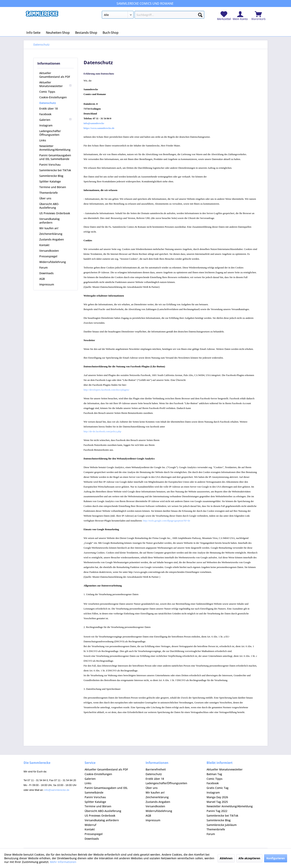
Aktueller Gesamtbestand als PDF (55, 75)
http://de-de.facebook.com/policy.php (102, 431)
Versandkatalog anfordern (49, 221)
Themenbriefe (48, 193)
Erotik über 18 (48, 108)
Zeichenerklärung (51, 234)
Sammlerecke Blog (51, 176)
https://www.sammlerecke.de (99, 128)
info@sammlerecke (94, 123)
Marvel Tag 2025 (217, 802)
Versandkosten (49, 251)
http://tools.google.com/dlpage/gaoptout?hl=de (166, 521)
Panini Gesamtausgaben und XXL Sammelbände (55, 157)
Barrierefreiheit (156, 769)
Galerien (56, 120)
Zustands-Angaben (52, 239)
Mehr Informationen (63, 862)
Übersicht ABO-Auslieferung (49, 206)
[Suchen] (200, 14)
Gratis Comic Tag (218, 788)
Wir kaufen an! (49, 228)
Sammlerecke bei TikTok (55, 170)
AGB (42, 279)
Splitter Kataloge (50, 181)
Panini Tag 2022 (217, 811)
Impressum (47, 284)
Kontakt (44, 245)
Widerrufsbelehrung (53, 262)
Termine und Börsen (53, 187)
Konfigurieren (276, 858)
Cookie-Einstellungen (53, 97)
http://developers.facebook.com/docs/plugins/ (107, 390)
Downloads (46, 273)
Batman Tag (214, 774)
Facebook (45, 114)
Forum (43, 268)
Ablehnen (226, 858)
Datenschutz (48, 103)
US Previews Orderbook (55, 213)
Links (43, 140)
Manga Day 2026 (217, 797)
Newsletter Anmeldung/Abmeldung (55, 148)
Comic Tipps (47, 92)
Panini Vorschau (50, 165)
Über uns (45, 198)
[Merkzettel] (224, 16)
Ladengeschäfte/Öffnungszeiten (50, 133)
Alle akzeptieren (249, 858)
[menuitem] (153, 16)
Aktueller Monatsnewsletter (56, 84)
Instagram (46, 125)
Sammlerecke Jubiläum (222, 825)
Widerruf (90, 825)
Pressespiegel (48, 256)
